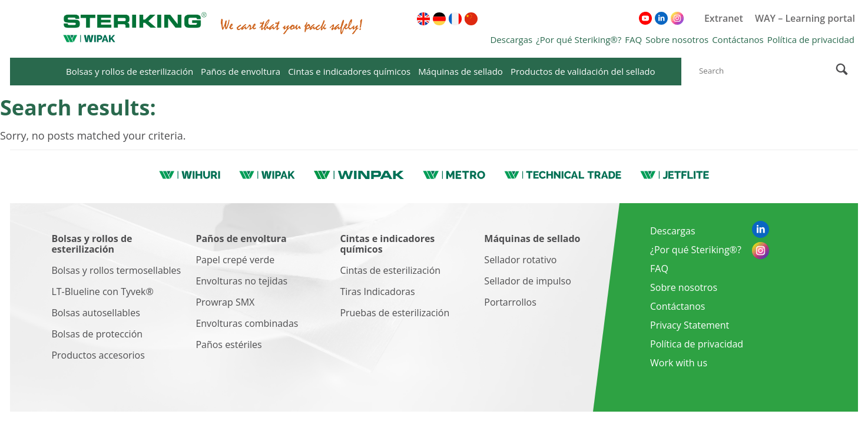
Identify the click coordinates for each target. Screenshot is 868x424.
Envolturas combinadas (247, 323)
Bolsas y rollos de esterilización (130, 71)
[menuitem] (423, 19)
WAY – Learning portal (805, 18)
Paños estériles (228, 344)
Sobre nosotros (677, 39)
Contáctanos (738, 39)
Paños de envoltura (241, 71)
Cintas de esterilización (390, 270)
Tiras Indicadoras (377, 291)
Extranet (724, 18)
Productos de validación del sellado (583, 71)
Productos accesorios (98, 355)
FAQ (633, 39)
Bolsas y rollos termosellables (116, 270)
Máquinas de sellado (460, 71)
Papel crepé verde (235, 260)
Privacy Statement (690, 325)
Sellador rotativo (520, 260)
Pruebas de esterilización (395, 313)
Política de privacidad (811, 39)
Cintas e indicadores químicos (349, 71)
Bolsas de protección (97, 334)
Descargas (511, 39)
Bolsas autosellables (95, 313)
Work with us (679, 363)
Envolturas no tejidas (241, 281)
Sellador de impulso (528, 281)
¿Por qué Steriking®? (579, 39)
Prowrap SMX (225, 302)
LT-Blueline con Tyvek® (102, 291)
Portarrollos (510, 302)
